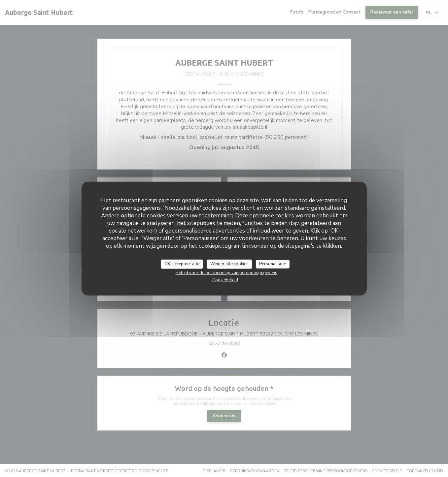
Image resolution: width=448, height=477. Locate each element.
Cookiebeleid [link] (225, 280)
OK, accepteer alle (182, 264)
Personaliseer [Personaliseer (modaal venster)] (273, 264)
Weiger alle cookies (229, 264)
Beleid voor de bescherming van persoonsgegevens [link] (226, 272)
